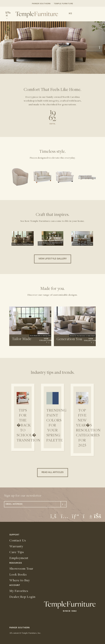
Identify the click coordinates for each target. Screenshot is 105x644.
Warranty (16, 546)
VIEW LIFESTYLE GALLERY (53, 259)
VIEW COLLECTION (45, 340)
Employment (19, 558)
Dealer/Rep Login (22, 597)
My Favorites (19, 591)
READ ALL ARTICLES (53, 472)
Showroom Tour (21, 568)
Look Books (18, 574)
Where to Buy (20, 580)
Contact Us (18, 540)
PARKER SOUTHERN (41, 4)
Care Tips (17, 552)
